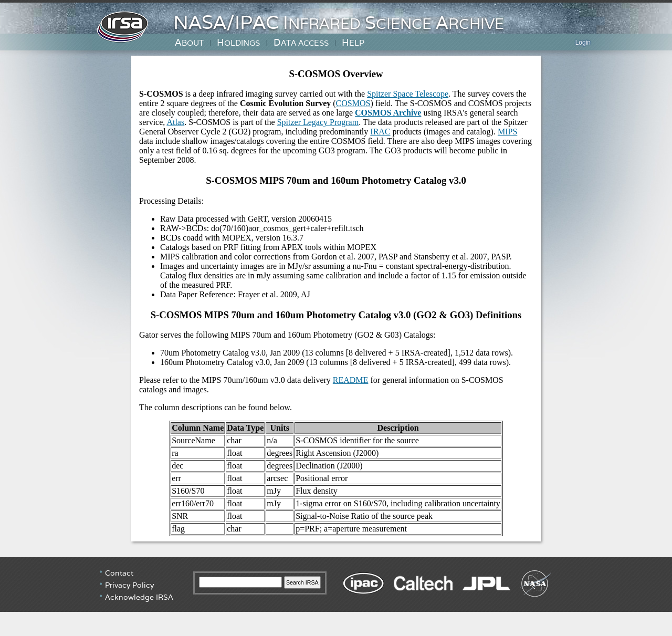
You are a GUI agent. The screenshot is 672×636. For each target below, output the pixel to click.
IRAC (380, 132)
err (176, 478)
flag (178, 529)
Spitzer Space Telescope (408, 94)
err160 (183, 503)
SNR (180, 516)
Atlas (175, 122)
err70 (205, 503)
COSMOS (353, 103)
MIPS (507, 132)
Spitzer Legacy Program (318, 122)
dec (177, 466)
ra (175, 453)
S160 (180, 491)
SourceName (193, 440)
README (351, 380)
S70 (198, 491)
